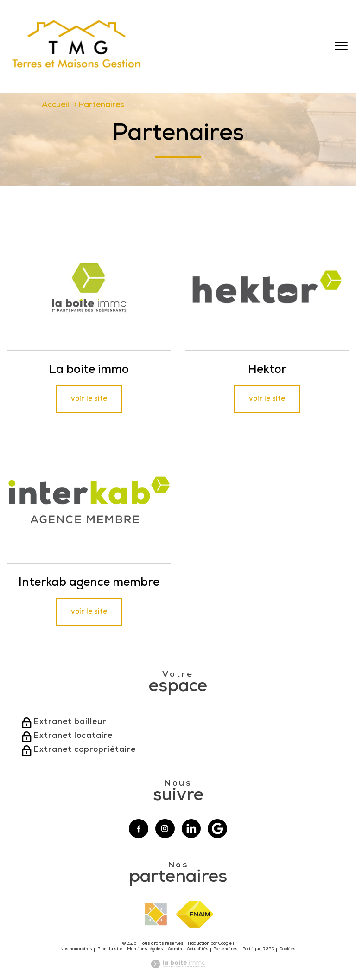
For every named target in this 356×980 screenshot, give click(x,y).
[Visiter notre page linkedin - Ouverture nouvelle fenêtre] (191, 829)
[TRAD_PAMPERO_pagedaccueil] (77, 73)
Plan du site (110, 950)
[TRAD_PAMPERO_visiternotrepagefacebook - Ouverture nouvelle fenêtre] (139, 829)
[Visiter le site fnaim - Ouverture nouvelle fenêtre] (195, 914)
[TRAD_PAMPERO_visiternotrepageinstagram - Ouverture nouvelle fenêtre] (165, 829)
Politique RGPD (258, 950)
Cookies (288, 950)
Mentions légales (145, 950)
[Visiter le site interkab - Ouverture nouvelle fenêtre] (156, 914)
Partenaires (226, 950)
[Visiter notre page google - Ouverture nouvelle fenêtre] (217, 829)
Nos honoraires (76, 950)
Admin (175, 950)
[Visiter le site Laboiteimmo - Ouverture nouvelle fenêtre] (178, 967)
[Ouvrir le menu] (341, 46)
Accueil (55, 106)
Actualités (198, 950)
